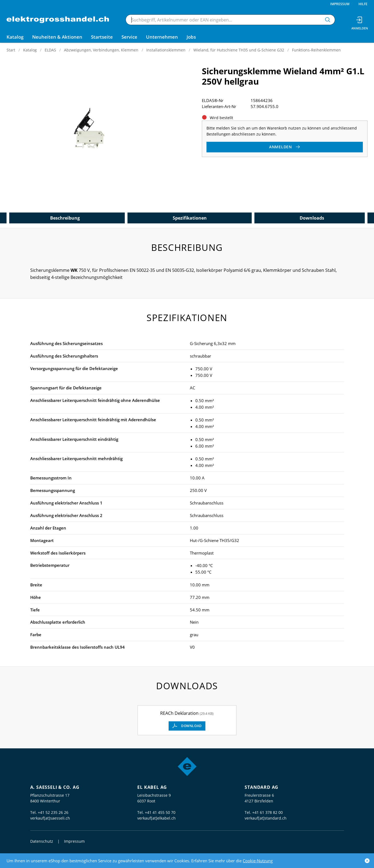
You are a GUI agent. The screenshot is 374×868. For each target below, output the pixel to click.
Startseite (102, 37)
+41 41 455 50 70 (160, 812)
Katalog (30, 50)
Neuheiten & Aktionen (57, 37)
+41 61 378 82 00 (267, 812)
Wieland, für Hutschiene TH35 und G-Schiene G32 (239, 50)
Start (11, 50)
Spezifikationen (190, 218)
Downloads (312, 218)
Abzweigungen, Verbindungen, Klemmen (101, 50)
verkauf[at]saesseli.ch (50, 818)
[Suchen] (328, 20)
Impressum (340, 4)
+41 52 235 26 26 (53, 812)
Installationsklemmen (166, 50)
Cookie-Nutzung (258, 861)
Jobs (191, 37)
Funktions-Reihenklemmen (316, 50)
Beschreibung (65, 218)
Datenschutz (42, 841)
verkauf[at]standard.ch (266, 818)
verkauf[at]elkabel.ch (156, 818)
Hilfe (363, 4)
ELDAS (50, 50)
